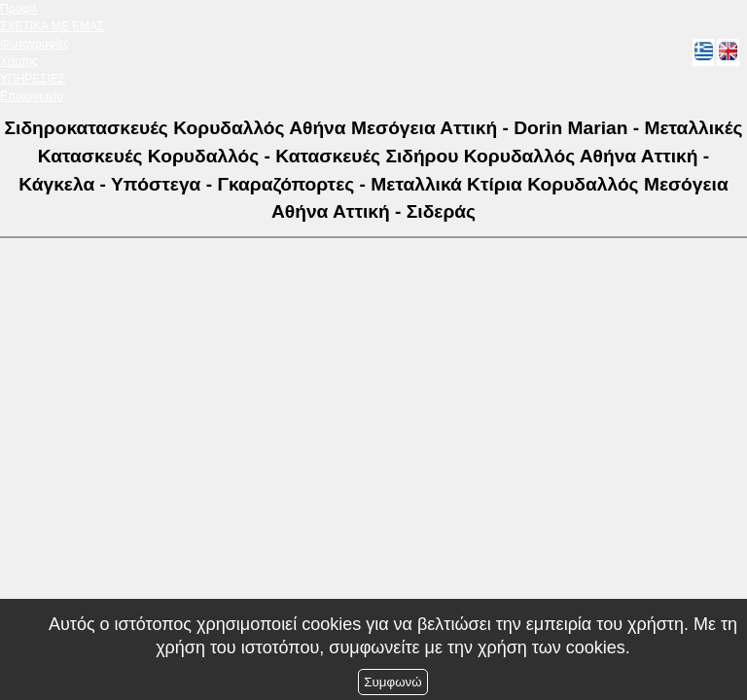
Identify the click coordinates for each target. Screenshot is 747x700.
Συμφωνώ (392, 682)
